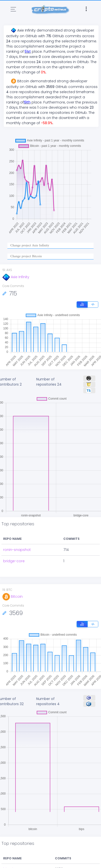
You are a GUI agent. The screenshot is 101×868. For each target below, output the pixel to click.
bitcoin (9, 864)
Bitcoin (13, 596)
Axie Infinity (16, 277)
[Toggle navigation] (13, 9)
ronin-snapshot (17, 550)
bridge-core (14, 561)
